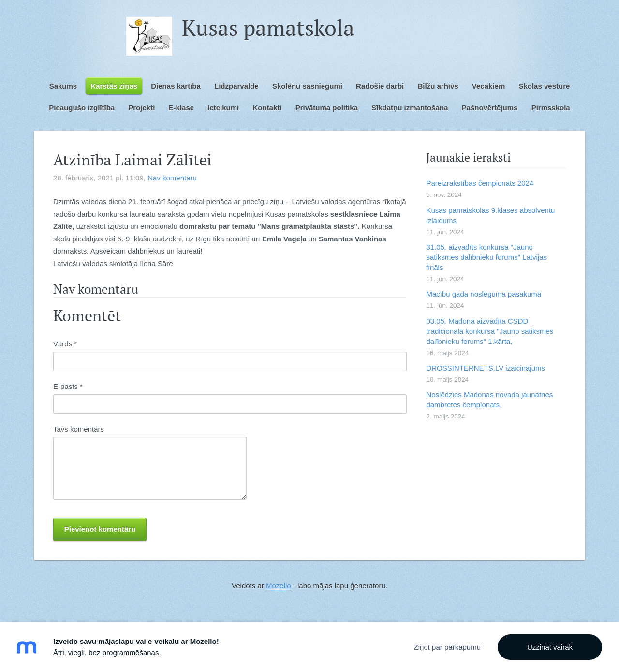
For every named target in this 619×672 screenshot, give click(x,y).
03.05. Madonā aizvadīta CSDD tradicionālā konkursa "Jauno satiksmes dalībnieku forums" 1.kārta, (490, 331)
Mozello (279, 586)
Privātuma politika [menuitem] (327, 108)
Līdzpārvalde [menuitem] (236, 86)
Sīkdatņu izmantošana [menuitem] (410, 108)
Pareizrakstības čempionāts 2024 (480, 183)
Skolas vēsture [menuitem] (544, 86)
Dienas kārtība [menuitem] (176, 86)
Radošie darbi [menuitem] (380, 86)
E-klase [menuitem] (182, 108)
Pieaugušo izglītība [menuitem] (82, 108)
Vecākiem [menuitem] (488, 86)
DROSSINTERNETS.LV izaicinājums (486, 368)
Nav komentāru (172, 178)
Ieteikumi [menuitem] (223, 108)
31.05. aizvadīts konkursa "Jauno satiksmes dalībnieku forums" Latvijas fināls (486, 257)
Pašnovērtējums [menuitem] (490, 108)
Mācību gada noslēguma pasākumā (484, 294)
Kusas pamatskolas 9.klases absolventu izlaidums (490, 215)
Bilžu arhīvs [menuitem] (438, 86)
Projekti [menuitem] (141, 108)
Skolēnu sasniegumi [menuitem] (307, 86)
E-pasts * (68, 386)
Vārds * (65, 344)
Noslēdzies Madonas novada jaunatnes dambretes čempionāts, (489, 400)
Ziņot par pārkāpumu (447, 647)
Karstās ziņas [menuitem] (114, 86)
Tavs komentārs (79, 429)
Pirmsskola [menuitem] (551, 108)
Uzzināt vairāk (550, 647)
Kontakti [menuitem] (267, 108)
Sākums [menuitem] (63, 86)
